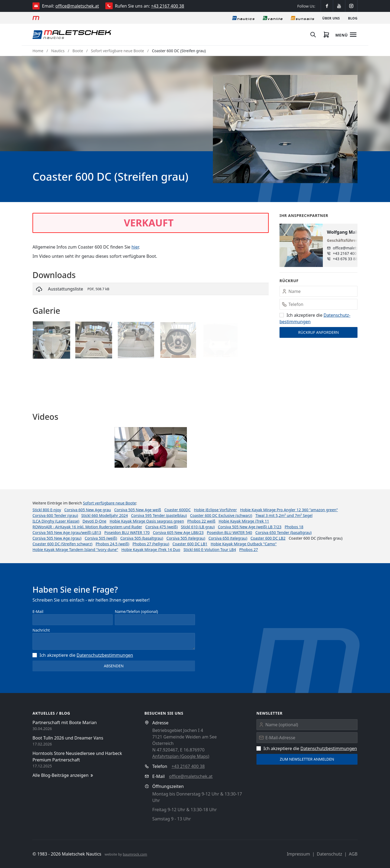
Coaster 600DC (178, 510)
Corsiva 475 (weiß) (162, 527)
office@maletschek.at (77, 6)
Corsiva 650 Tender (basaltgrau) (284, 532)
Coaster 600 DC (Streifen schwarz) (62, 544)
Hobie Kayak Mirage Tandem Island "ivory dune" (75, 549)
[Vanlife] (273, 18)
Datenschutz (329, 854)
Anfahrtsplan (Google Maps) (181, 756)
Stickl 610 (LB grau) (198, 527)
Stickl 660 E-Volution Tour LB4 (210, 549)
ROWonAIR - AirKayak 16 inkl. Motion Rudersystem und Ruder (87, 527)
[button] (285, 129)
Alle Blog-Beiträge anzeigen (63, 775)
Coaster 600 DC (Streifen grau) (179, 51)
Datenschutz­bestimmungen (105, 655)
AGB (353, 854)
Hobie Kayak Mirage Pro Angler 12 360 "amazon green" (289, 510)
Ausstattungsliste (66, 289)
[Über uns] (331, 18)
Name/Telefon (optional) (136, 611)
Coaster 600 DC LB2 (268, 538)
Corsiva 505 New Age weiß (138, 510)
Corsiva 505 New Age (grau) (57, 538)
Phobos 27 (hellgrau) (151, 544)
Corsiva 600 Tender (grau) (55, 515)
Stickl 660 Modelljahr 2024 (105, 515)
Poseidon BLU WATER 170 (127, 532)
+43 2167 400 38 (168, 6)
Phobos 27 (248, 549)
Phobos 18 (294, 527)
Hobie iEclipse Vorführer (215, 510)
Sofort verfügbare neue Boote (118, 51)
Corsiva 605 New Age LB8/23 (178, 532)
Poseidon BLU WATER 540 (230, 532)
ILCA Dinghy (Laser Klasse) (56, 521)
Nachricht (41, 630)
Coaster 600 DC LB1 (190, 544)
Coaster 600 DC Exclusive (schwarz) (221, 515)
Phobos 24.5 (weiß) (112, 544)
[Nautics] (243, 18)
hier (135, 247)
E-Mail (38, 611)
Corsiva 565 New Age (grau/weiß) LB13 (67, 532)
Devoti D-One (95, 521)
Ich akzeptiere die (83, 655)
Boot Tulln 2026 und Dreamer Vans (68, 738)
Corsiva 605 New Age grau (87, 510)
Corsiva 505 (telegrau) (186, 538)
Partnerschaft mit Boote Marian (65, 722)
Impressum (298, 854)
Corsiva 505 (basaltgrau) (142, 538)
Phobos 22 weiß (201, 521)
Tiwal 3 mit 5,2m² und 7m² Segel (284, 515)
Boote (78, 51)
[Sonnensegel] (302, 18)
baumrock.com (135, 854)
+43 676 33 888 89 (349, 259)
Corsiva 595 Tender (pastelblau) (159, 515)
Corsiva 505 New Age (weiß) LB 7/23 (250, 527)
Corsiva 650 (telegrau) (228, 538)
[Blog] (353, 18)
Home (38, 51)
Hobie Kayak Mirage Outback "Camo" (244, 544)
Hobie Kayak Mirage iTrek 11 (244, 521)
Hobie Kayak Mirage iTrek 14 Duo (151, 549)
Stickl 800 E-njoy (47, 510)
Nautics (58, 51)
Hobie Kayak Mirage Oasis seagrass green (147, 521)
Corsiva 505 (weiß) (101, 538)
